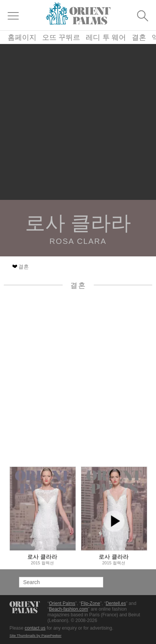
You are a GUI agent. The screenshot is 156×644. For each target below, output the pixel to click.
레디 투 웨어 (106, 37)
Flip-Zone (91, 603)
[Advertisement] (78, 122)
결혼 (139, 37)
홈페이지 (22, 37)
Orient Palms (62, 603)
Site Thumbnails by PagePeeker (35, 635)
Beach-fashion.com (69, 609)
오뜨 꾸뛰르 (61, 37)
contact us (35, 628)
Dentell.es (116, 603)
